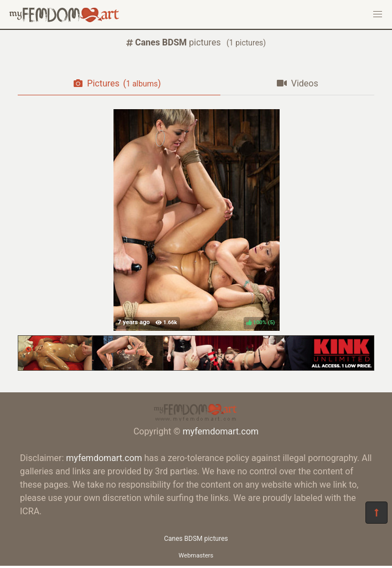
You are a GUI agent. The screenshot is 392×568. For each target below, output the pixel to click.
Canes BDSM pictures (196, 539)
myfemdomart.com (221, 431)
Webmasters (196, 556)
